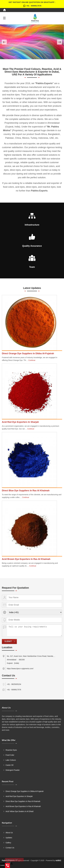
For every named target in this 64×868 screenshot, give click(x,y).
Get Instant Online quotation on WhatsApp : (32, 4)
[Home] (4, 10)
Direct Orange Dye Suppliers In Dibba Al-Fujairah (28, 353)
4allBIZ (58, 860)
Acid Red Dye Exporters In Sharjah (20, 422)
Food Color (10, 755)
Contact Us (10, 848)
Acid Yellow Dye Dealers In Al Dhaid (19, 811)
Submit (8, 641)
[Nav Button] (4, 42)
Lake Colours (11, 760)
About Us (9, 833)
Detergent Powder (13, 770)
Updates (9, 838)
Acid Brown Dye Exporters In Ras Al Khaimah (26, 559)
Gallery (8, 843)
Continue (32, 360)
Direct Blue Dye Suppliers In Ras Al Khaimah (26, 491)
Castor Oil (9, 765)
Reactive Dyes (11, 750)
